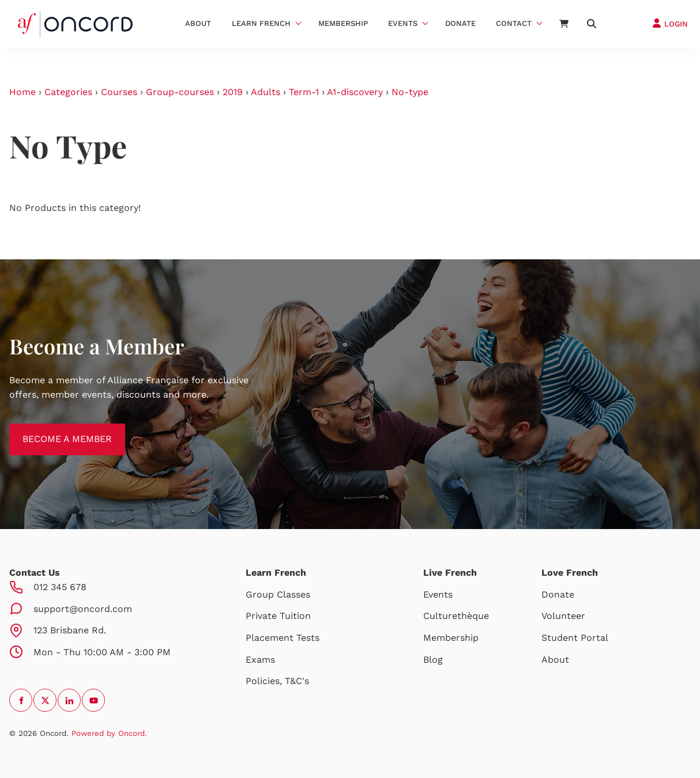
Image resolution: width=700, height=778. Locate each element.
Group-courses (180, 92)
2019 (233, 92)
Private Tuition (278, 616)
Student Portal (575, 638)
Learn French (261, 23)
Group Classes (278, 594)
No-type (410, 92)
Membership (343, 23)
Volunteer (563, 616)
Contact (514, 23)
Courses (119, 92)
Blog (433, 660)
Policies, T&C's (277, 681)
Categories (68, 92)
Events (403, 23)
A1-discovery (355, 92)
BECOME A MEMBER (54, 430)
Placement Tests (283, 638)
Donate (460, 23)
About (198, 23)
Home (22, 92)
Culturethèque (456, 616)
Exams (260, 660)
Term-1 (304, 92)
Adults (266, 92)
